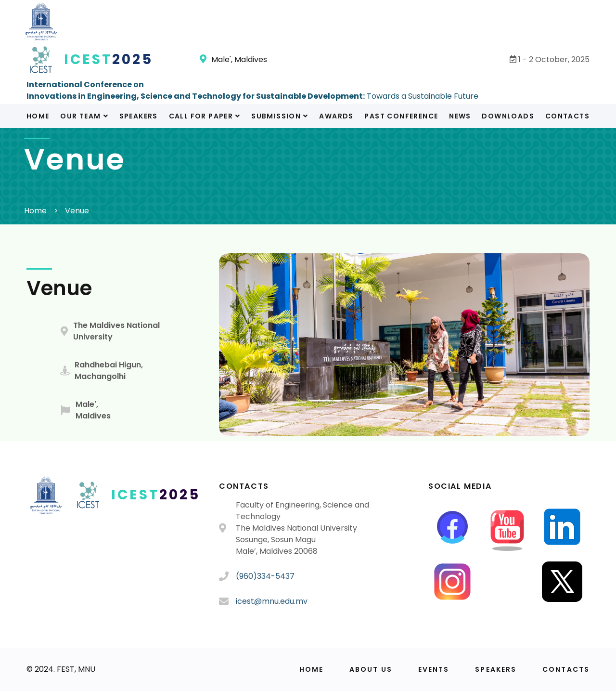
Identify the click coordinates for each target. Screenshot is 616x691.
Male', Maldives (233, 59)
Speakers (139, 116)
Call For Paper (205, 116)
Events (434, 669)
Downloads (508, 116)
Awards (336, 116)
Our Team (84, 116)
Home (38, 116)
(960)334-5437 (265, 576)
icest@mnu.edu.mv (272, 601)
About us (371, 669)
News (460, 116)
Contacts (567, 116)
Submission (280, 116)
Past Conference (401, 116)
